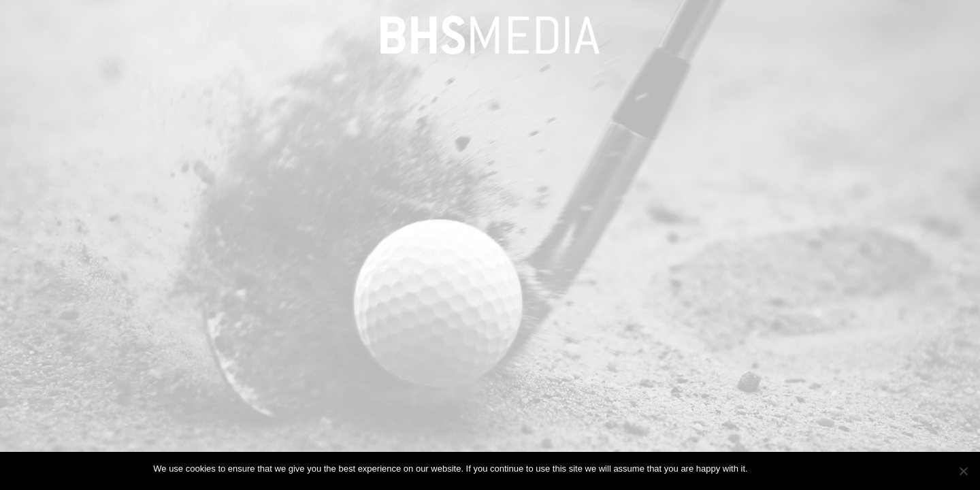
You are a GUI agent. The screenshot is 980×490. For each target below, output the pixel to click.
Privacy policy (799, 469)
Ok (761, 469)
